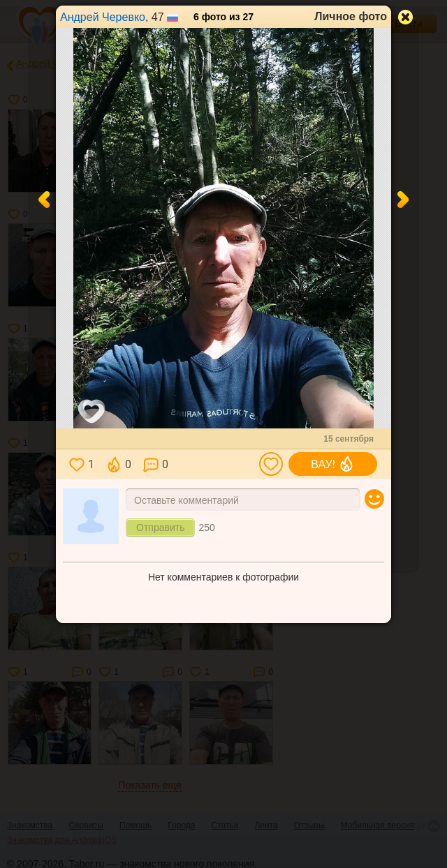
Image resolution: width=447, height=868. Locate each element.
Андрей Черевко (103, 17)
